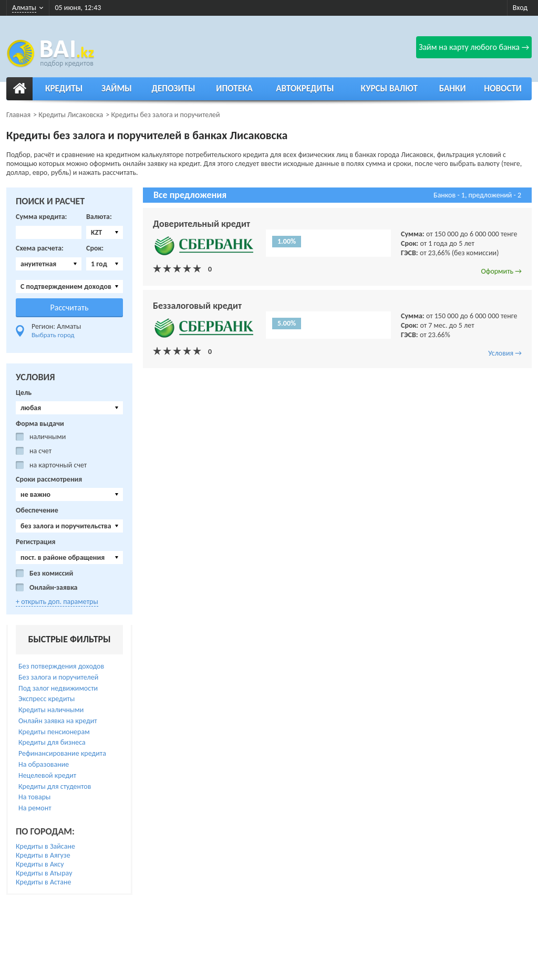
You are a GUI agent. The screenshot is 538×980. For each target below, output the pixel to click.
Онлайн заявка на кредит (58, 721)
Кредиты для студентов (55, 786)
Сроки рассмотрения (49, 479)
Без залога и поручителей (58, 677)
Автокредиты (305, 88)
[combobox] (105, 232)
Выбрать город (53, 335)
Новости (503, 88)
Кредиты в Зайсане (45, 846)
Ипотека (234, 88)
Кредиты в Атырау (44, 873)
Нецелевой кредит (47, 775)
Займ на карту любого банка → (474, 47)
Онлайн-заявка (54, 588)
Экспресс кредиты (46, 699)
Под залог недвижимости (58, 688)
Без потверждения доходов (61, 666)
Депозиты (174, 88)
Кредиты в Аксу (40, 864)
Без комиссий (51, 574)
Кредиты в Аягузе (43, 855)
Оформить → (501, 271)
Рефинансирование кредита (62, 753)
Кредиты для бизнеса (52, 742)
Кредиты (64, 88)
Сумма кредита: (41, 217)
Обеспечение (37, 510)
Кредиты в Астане (43, 882)
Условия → (505, 353)
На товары (34, 797)
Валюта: (99, 217)
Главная (18, 115)
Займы (117, 88)
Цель (24, 393)
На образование (44, 764)
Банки (453, 88)
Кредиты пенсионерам (54, 732)
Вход (520, 8)
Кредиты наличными (51, 710)
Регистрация (36, 542)
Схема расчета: (40, 248)
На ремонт (35, 808)
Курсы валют (389, 88)
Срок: (95, 248)
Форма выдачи (40, 424)
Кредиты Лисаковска (71, 115)
